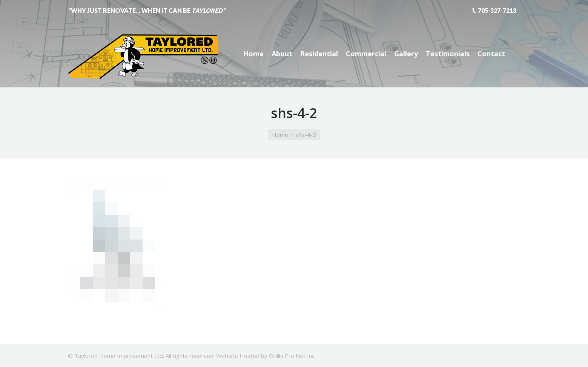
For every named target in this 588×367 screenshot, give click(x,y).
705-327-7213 (497, 10)
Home (280, 135)
